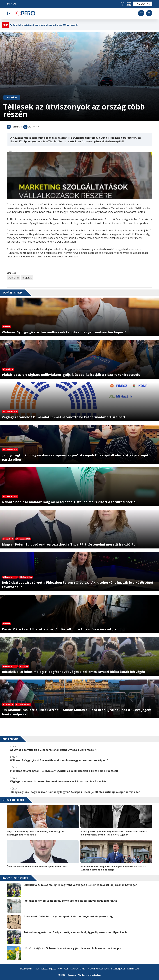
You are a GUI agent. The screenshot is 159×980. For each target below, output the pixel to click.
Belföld (12, 98)
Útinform (13, 278)
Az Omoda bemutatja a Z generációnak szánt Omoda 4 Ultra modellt (44, 25)
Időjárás (27, 278)
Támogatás (143, 4)
